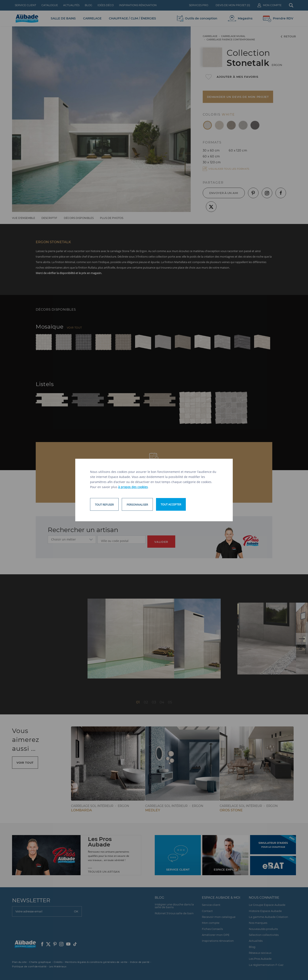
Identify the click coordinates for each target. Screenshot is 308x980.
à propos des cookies (133, 487)
